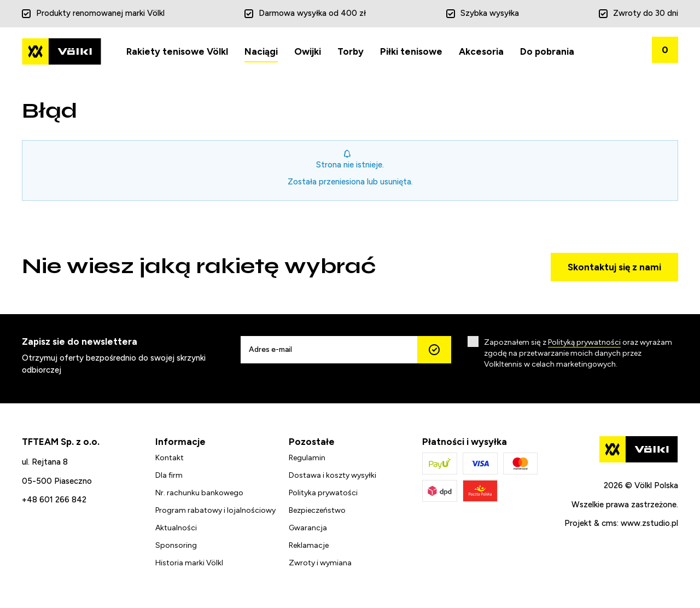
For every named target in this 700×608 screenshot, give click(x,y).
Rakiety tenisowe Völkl (177, 51)
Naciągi (261, 51)
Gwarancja (308, 528)
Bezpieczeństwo (317, 510)
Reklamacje (309, 545)
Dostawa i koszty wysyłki (332, 475)
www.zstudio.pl (649, 523)
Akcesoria (481, 51)
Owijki (308, 51)
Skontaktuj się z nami (614, 267)
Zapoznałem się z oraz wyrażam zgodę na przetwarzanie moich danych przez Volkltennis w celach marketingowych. (578, 353)
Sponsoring (176, 545)
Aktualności (176, 528)
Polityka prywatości (323, 493)
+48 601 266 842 (54, 500)
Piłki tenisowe (411, 51)
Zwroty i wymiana (320, 563)
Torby (351, 51)
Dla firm (169, 475)
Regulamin (307, 458)
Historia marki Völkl (189, 563)
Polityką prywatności (584, 342)
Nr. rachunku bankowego (199, 493)
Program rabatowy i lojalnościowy (215, 510)
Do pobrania (547, 51)
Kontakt (170, 458)
